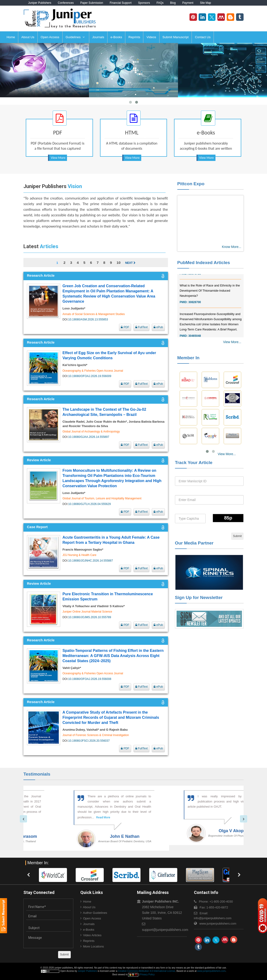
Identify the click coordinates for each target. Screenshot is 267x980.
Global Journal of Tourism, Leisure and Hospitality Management (102, 498)
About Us (28, 37)
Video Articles (92, 935)
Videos (151, 37)
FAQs (160, 3)
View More (58, 158)
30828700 (195, 305)
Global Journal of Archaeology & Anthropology (91, 432)
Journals (98, 37)
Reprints (134, 37)
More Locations (94, 946)
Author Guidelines (95, 913)
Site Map (206, 3)
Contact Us (203, 37)
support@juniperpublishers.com (165, 930)
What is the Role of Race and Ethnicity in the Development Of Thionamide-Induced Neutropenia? (210, 294)
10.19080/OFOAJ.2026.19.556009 (90, 376)
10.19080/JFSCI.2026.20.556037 (89, 741)
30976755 (195, 277)
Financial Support (121, 3)
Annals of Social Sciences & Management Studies (94, 314)
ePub (158, 327)
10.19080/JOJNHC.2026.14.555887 (91, 561)
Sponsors (144, 3)
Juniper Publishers (40, 3)
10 (119, 263)
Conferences (66, 3)
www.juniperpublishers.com (218, 924)
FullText (142, 327)
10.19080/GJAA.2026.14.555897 (89, 437)
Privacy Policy (147, 975)
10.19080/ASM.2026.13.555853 (88, 319)
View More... (232, 342)
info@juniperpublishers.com (213, 918)
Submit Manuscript (176, 37)
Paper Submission (92, 3)
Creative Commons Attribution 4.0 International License (146, 971)
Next (130, 263)
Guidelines (75, 37)
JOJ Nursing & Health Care (80, 555)
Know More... (232, 247)
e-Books (116, 37)
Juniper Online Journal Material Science (87, 612)
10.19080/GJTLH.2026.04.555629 (89, 504)
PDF (125, 327)
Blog (173, 3)
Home (11, 37)
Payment (188, 3)
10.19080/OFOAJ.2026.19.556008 (90, 679)
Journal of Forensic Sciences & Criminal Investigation (96, 735)
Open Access (50, 37)
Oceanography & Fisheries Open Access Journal (93, 371)
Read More (63, 817)
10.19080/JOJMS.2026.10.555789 (90, 617)
